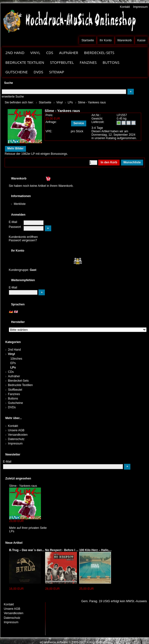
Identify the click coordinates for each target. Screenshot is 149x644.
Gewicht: (97, 119)
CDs (50, 53)
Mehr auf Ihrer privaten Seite (28, 528)
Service (79, 123)
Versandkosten (18, 435)
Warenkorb (125, 40)
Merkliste (20, 204)
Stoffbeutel (62, 62)
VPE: (49, 131)
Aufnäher (69, 53)
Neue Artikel (14, 543)
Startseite (88, 40)
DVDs (38, 72)
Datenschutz (16, 439)
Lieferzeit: (98, 122)
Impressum (140, 7)
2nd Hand (15, 53)
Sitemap (56, 72)
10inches (16, 359)
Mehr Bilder (15, 148)
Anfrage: (51, 122)
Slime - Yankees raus (23, 486)
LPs (13, 367)
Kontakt (125, 7)
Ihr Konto (106, 40)
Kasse (141, 40)
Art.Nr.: (96, 115)
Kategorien (13, 342)
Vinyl (35, 53)
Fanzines (88, 62)
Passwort (15, 227)
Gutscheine (17, 72)
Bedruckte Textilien (25, 62)
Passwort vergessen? (23, 240)
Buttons (111, 62)
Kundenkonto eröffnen (23, 237)
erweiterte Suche (13, 97)
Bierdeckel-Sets (99, 53)
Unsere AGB (16, 430)
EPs (13, 363)
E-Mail (13, 222)
